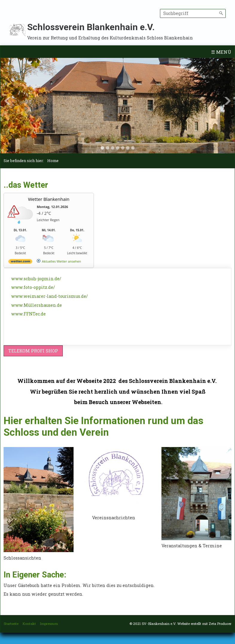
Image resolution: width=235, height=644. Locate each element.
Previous (7, 101)
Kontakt (29, 624)
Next (228, 101)
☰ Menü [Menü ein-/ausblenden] (221, 52)
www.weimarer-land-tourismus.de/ (50, 296)
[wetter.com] (20, 262)
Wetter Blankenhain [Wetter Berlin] (49, 199)
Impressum (49, 624)
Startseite (11, 624)
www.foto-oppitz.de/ (33, 287)
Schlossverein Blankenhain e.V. (91, 27)
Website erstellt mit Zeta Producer (204, 624)
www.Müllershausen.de (37, 305)
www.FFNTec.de (29, 314)
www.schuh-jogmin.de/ (36, 279)
